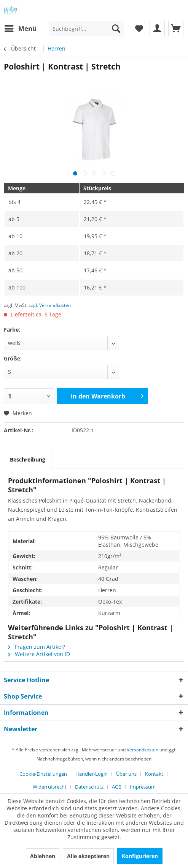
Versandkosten (143, 750)
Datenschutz (89, 787)
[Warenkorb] (176, 28)
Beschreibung (28, 459)
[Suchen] (116, 28)
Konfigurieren (140, 856)
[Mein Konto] (157, 28)
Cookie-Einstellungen (43, 774)
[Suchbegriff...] (86, 28)
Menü (21, 28)
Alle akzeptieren (88, 856)
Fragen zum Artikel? (37, 647)
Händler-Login (92, 774)
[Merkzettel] (139, 28)
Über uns (126, 774)
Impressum (143, 787)
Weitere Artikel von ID (39, 654)
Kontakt (154, 774)
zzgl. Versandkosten (50, 305)
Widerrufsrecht (50, 787)
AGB (117, 787)
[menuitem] (20, 28)
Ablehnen (43, 856)
